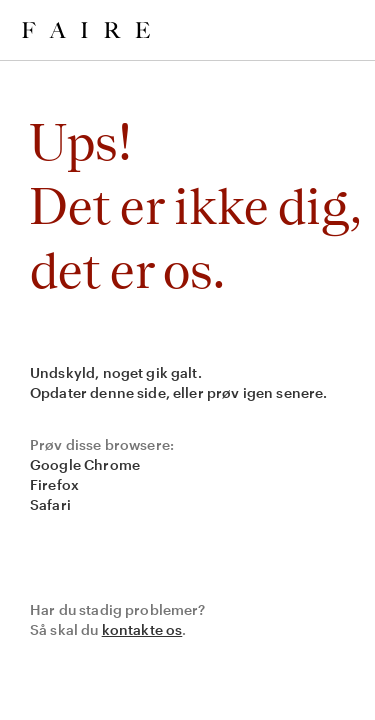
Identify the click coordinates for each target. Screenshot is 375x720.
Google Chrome (85, 464)
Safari (50, 504)
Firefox (54, 484)
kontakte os (142, 629)
